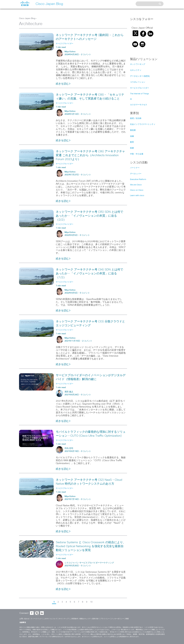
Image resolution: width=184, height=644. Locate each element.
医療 (132, 148)
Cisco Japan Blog (27, 18)
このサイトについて (50, 619)
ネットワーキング (138, 64)
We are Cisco (136, 185)
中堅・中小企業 (137, 154)
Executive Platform (138, 179)
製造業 (133, 130)
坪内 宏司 (69, 448)
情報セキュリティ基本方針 (89, 619)
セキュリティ (136, 70)
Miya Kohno (70, 52)
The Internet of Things (140, 94)
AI (131, 99)
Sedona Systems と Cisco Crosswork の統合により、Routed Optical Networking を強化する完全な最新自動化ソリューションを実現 (91, 546)
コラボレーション (138, 82)
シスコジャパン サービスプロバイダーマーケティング (89, 563)
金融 (132, 136)
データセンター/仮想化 (140, 76)
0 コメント (86, 114)
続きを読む (63, 84)
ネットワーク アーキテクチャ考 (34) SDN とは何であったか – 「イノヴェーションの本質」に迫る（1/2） (89, 273)
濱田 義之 (69, 392)
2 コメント (86, 55)
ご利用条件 (74, 619)
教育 (132, 142)
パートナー (135, 168)
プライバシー (105, 619)
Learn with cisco (137, 196)
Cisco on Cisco (137, 190)
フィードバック (36, 619)
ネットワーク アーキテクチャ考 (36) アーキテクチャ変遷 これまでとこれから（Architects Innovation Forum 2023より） (90, 155)
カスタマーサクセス (139, 105)
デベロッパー (136, 174)
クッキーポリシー (118, 619)
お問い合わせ (24, 619)
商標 (127, 619)
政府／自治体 (136, 118)
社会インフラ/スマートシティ (143, 124)
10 (91, 602)
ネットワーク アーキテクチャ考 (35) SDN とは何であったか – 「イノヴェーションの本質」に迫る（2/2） (89, 216)
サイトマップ (64, 619)
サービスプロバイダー (140, 88)
